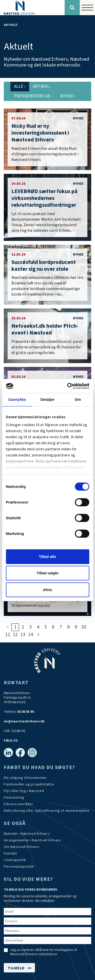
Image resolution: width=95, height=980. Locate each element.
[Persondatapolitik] (15, 860)
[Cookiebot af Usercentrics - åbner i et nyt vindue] (68, 386)
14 (30, 635)
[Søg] (72, 8)
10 (84, 627)
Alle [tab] (20, 86)
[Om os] (22, 847)
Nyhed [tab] (68, 96)
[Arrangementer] (33, 840)
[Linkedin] (8, 753)
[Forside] (32, 8)
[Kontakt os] (10, 853)
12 (15, 635)
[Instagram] (32, 753)
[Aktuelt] (27, 834)
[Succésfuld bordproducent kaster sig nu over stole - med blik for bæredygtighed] (48, 275)
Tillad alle (47, 557)
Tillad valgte (47, 573)
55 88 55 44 (25, 712)
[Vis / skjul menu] (87, 8)
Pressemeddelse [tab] (33, 96)
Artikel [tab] (42, 86)
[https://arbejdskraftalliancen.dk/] (47, 811)
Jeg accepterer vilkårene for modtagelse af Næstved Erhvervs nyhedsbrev (44, 952)
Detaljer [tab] (48, 399)
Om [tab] (78, 399)
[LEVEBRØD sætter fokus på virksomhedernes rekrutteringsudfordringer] (48, 207)
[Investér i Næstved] (24, 791)
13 (23, 635)
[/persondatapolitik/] (19, 867)
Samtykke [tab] (17, 399)
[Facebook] (20, 753)
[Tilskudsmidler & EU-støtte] (29, 784)
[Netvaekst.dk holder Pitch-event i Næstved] (48, 336)
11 (8, 635)
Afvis (48, 590)
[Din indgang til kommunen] (25, 778)
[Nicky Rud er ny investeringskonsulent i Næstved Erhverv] (48, 139)
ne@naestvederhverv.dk (24, 721)
